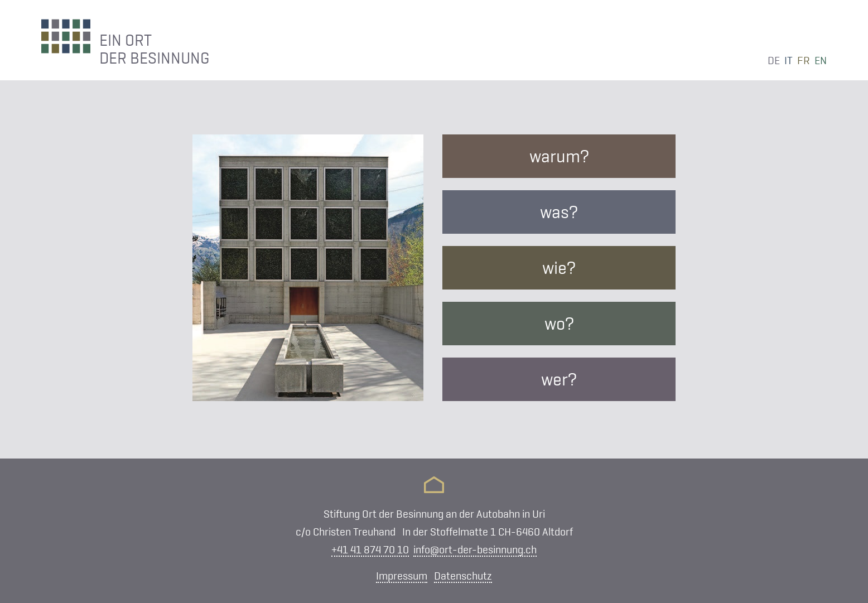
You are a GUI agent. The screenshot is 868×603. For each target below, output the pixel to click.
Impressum (402, 576)
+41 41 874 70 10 (370, 549)
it (789, 60)
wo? (559, 324)
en (821, 60)
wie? (559, 268)
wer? (559, 379)
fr (804, 60)
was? (559, 212)
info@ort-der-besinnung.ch (475, 549)
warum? (559, 156)
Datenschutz (463, 576)
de (774, 60)
